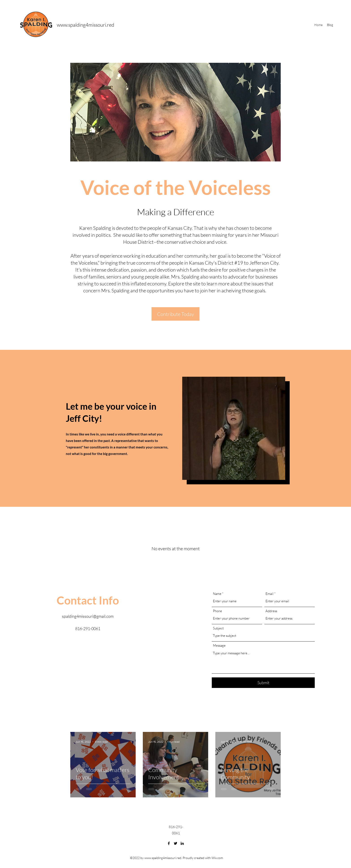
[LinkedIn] (182, 843)
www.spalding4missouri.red (86, 25)
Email (270, 594)
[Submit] (263, 683)
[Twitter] (175, 843)
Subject (218, 628)
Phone (217, 611)
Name (217, 594)
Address (271, 611)
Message (219, 645)
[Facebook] (169, 843)
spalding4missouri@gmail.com (88, 616)
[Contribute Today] (175, 314)
